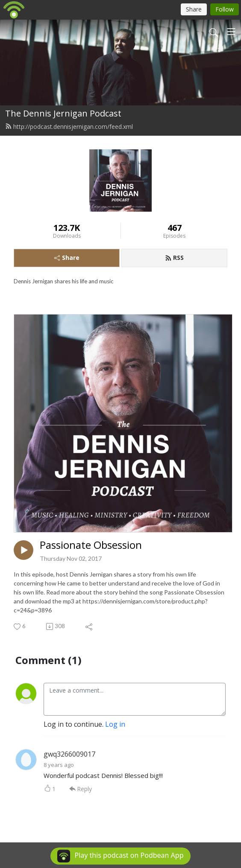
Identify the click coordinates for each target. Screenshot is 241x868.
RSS (174, 258)
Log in (115, 724)
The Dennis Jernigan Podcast (63, 113)
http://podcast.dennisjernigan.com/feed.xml (69, 127)
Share (67, 258)
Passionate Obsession (91, 545)
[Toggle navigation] (231, 32)
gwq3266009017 (69, 754)
